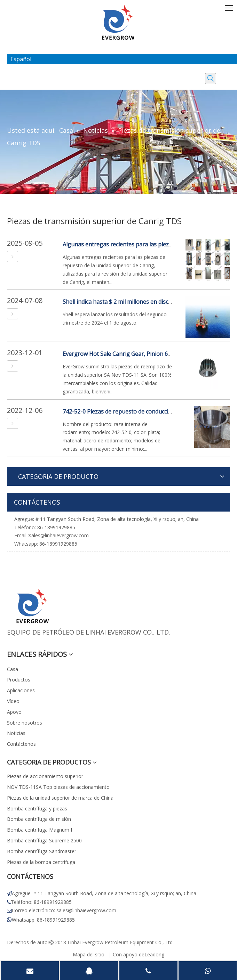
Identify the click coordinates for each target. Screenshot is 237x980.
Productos (19, 680)
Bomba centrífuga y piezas (37, 808)
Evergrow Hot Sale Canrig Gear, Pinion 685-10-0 (125, 354)
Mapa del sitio (89, 954)
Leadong (154, 954)
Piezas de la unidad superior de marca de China (60, 798)
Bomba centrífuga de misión (39, 819)
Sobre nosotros (25, 723)
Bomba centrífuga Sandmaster (42, 851)
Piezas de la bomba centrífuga (41, 862)
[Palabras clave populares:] (211, 79)
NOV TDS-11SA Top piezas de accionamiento (58, 787)
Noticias (16, 733)
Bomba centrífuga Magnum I (39, 830)
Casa (13, 669)
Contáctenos (21, 744)
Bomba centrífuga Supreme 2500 (44, 840)
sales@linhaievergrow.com (59, 535)
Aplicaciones (21, 690)
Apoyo (14, 712)
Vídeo (13, 701)
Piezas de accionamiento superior (45, 776)
